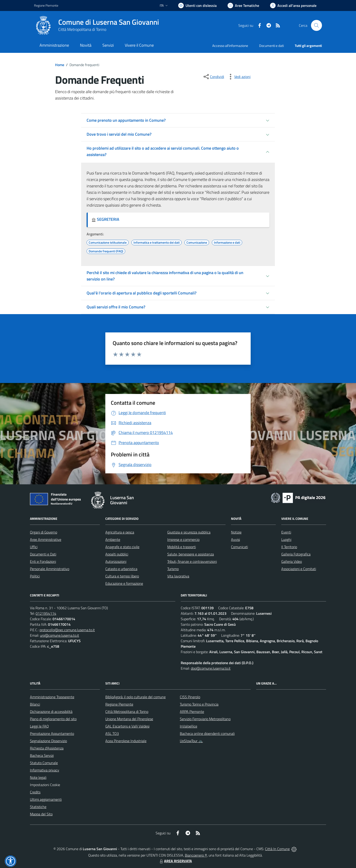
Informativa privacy (45, 770)
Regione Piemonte (119, 704)
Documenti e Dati (43, 554)
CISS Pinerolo (190, 697)
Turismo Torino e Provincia (199, 704)
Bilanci (35, 704)
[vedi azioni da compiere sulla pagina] (239, 77)
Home (60, 65)
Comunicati (239, 547)
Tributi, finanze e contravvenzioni (192, 561)
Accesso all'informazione (230, 46)
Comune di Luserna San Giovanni (109, 22)
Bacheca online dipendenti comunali (207, 733)
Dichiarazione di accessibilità (51, 712)
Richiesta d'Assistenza (47, 748)
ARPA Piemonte (192, 712)
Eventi (286, 532)
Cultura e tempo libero (122, 576)
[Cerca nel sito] (316, 25)
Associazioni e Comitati (299, 569)
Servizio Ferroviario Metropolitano (205, 719)
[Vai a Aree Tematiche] (243, 5)
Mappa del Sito (41, 814)
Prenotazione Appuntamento (52, 733)
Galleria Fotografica (296, 554)
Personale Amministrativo (50, 569)
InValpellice (189, 726)
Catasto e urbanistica (121, 569)
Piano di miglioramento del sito (53, 719)
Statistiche (38, 807)
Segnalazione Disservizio (48, 741)
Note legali (38, 777)
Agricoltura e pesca (120, 532)
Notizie (236, 532)
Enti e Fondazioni (43, 561)
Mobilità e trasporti (182, 547)
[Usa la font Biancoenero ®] (197, 5)
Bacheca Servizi (42, 755)
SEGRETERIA (105, 219)
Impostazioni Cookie (45, 785)
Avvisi (235, 539)
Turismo (173, 569)
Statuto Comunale (44, 763)
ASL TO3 (112, 733)
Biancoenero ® (196, 855)
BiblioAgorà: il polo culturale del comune (135, 697)
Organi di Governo (44, 532)
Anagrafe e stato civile (122, 547)
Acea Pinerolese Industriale (126, 741)
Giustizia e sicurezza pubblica (189, 532)
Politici (35, 576)
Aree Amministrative (46, 539)
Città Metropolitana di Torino (82, 29)
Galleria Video (292, 561)
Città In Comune (277, 849)
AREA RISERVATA (175, 861)
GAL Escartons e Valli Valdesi (127, 726)
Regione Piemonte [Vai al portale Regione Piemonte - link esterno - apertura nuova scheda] (46, 5)
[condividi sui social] (213, 77)
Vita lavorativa (178, 576)
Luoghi (286, 539)
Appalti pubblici (117, 554)
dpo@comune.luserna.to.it (211, 668)
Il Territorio (289, 547)
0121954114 (46, 613)
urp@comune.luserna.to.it (60, 635)
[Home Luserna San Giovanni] (97, 25)
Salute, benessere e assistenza (191, 554)
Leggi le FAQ (39, 726)
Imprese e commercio (183, 539)
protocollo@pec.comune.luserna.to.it (67, 630)
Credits (35, 792)
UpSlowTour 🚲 (191, 741)
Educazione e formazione (124, 583)
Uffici (34, 547)
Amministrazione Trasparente (52, 697)
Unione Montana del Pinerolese (129, 719)
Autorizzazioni (116, 561)
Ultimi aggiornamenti (46, 799)
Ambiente (113, 539)
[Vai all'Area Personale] (293, 5)
